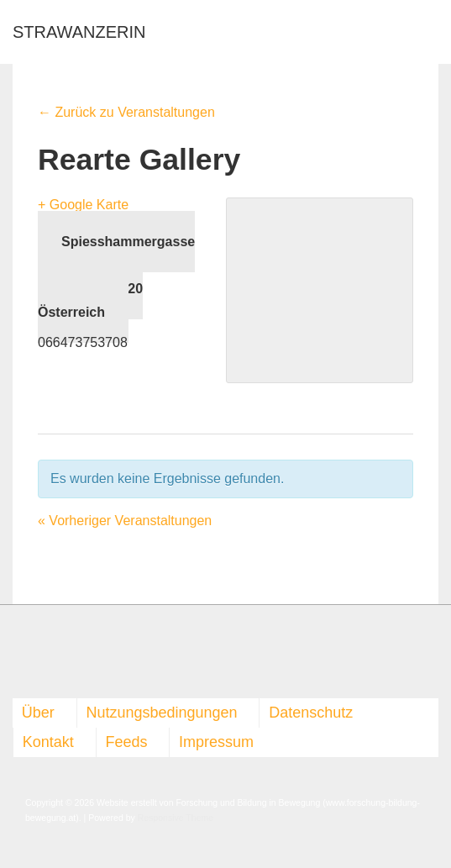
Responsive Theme (176, 818)
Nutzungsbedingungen (161, 713)
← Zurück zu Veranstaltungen (126, 112)
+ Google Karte (83, 205)
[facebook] (15, 657)
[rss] (31, 657)
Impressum (216, 742)
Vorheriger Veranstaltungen (125, 521)
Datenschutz (311, 713)
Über (38, 713)
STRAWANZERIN (79, 32)
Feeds (126, 742)
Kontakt (48, 742)
